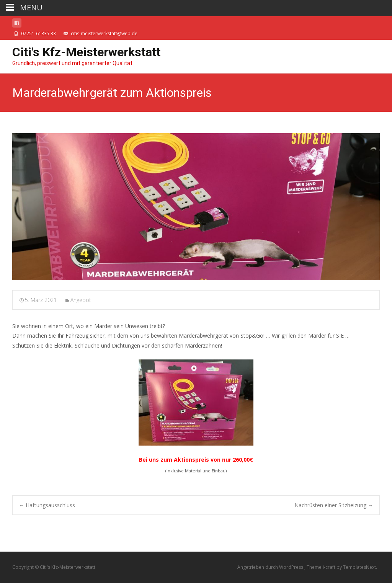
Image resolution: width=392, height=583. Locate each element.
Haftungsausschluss (47, 505)
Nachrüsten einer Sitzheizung (334, 505)
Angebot (81, 300)
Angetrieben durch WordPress (271, 567)
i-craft (330, 567)
